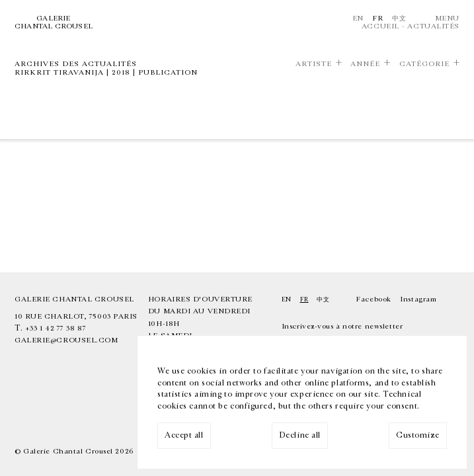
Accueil (380, 26)
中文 (399, 18)
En (358, 18)
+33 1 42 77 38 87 (56, 328)
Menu (447, 18)
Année (365, 64)
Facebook (373, 299)
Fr (377, 18)
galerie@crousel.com (66, 340)
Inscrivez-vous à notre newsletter (342, 326)
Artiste (314, 64)
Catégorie (424, 64)
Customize (418, 435)
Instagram (418, 299)
